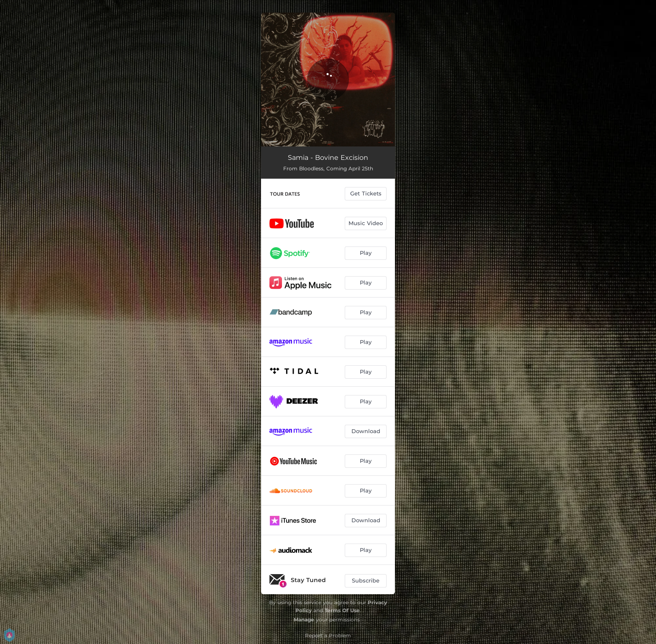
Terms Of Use (342, 610)
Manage (304, 620)
